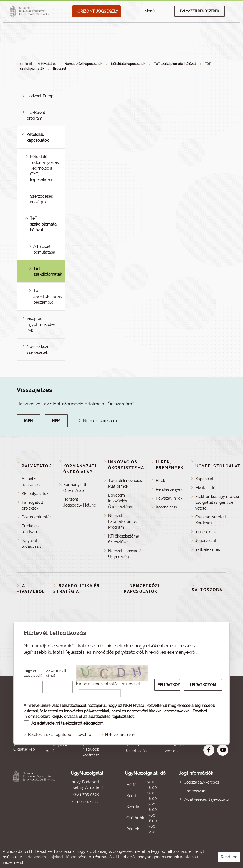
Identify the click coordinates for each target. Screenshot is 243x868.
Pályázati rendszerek (200, 11)
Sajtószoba (207, 590)
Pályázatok (37, 466)
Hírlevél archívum (121, 735)
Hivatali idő (205, 488)
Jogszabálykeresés (202, 782)
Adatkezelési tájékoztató (207, 799)
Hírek (160, 480)
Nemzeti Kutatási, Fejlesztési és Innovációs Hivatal (35, 803)
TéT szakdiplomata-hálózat (175, 64)
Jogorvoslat (206, 541)
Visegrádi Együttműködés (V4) (41, 324)
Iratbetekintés (208, 549)
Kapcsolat (204, 479)
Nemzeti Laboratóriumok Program (122, 521)
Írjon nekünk (206, 532)
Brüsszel (60, 69)
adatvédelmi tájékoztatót (60, 723)
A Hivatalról (47, 64)
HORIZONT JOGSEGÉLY (96, 11)
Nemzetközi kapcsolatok (83, 64)
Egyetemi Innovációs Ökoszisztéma (121, 501)
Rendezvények (169, 489)
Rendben (229, 857)
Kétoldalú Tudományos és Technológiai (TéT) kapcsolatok (44, 168)
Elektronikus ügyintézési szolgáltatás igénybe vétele (217, 502)
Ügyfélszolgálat (218, 466)
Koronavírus (166, 507)
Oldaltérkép (24, 749)
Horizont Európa (41, 96)
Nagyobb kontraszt (91, 752)
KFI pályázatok (35, 494)
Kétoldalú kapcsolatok (128, 64)
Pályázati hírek (169, 498)
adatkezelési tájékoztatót (111, 717)
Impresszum (196, 791)
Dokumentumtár (36, 517)
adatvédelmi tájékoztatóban (51, 857)
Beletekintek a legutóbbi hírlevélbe (60, 735)
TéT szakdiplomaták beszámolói (48, 296)
